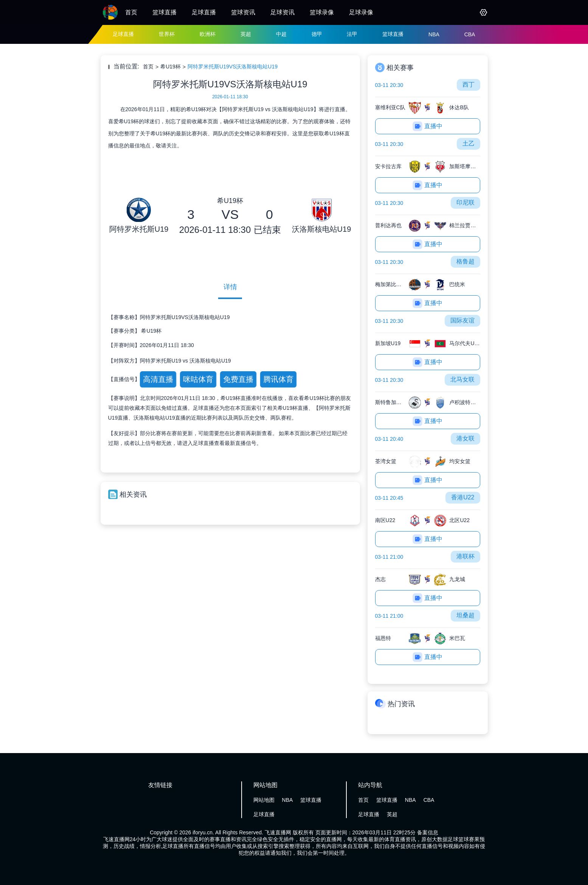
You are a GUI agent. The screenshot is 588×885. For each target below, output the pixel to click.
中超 (281, 34)
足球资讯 (282, 12)
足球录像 (361, 12)
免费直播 (238, 379)
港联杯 (465, 556)
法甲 (352, 34)
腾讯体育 (278, 379)
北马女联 (462, 379)
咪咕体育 (198, 379)
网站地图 (264, 800)
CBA (470, 34)
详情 (230, 287)
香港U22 (463, 497)
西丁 (469, 84)
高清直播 (158, 379)
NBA (434, 34)
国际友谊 (462, 320)
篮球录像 (322, 12)
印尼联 (465, 202)
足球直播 (204, 12)
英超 (246, 34)
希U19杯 (171, 67)
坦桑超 (465, 615)
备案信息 (428, 832)
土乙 (469, 143)
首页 (131, 12)
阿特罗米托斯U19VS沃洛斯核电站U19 (233, 67)
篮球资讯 (243, 12)
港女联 (465, 438)
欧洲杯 (208, 34)
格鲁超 (465, 261)
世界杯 (167, 34)
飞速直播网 (278, 832)
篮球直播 (164, 12)
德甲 (317, 34)
